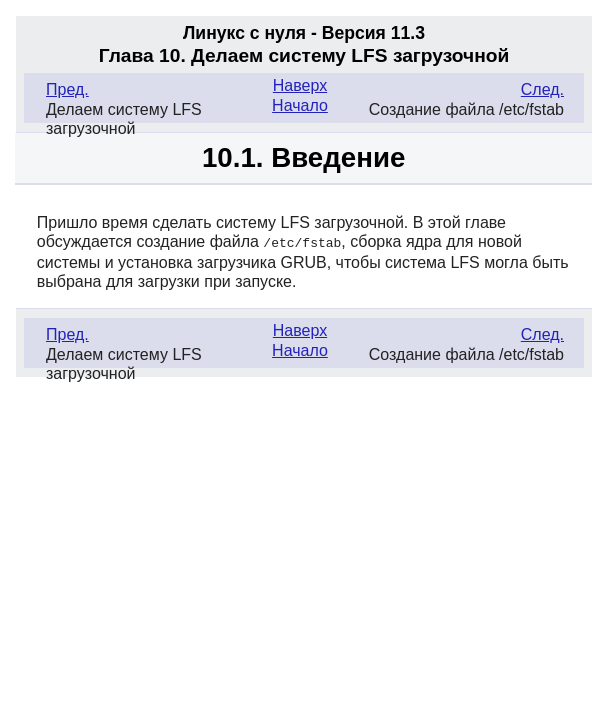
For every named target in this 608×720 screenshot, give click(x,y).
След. (542, 89)
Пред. (67, 89)
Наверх (300, 85)
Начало (300, 105)
